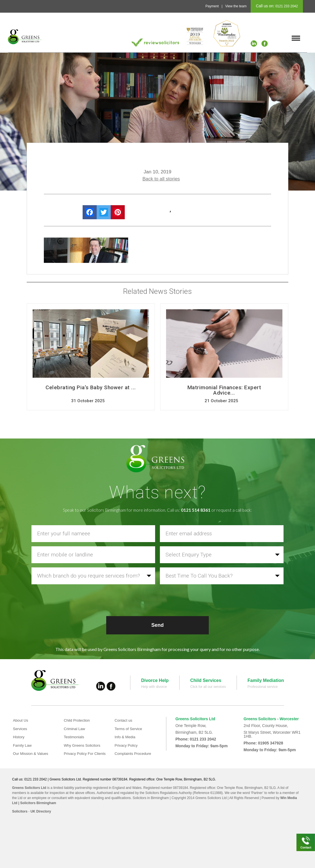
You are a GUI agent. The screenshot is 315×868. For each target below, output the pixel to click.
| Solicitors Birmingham (37, 803)
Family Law (23, 745)
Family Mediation (266, 680)
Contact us (124, 720)
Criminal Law (75, 729)
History (19, 737)
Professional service (263, 687)
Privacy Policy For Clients (86, 753)
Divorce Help (155, 680)
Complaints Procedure (134, 753)
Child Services (206, 680)
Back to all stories (161, 179)
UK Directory (41, 811)
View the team (236, 6)
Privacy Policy (127, 745)
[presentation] (157, 599)
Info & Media (126, 737)
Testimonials (75, 737)
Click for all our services (208, 687)
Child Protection (78, 720)
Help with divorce (154, 687)
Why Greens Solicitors (83, 745)
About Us (21, 720)
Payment (212, 6)
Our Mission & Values (32, 753)
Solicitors (20, 811)
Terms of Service (129, 729)
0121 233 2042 (286, 6)
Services (21, 729)
